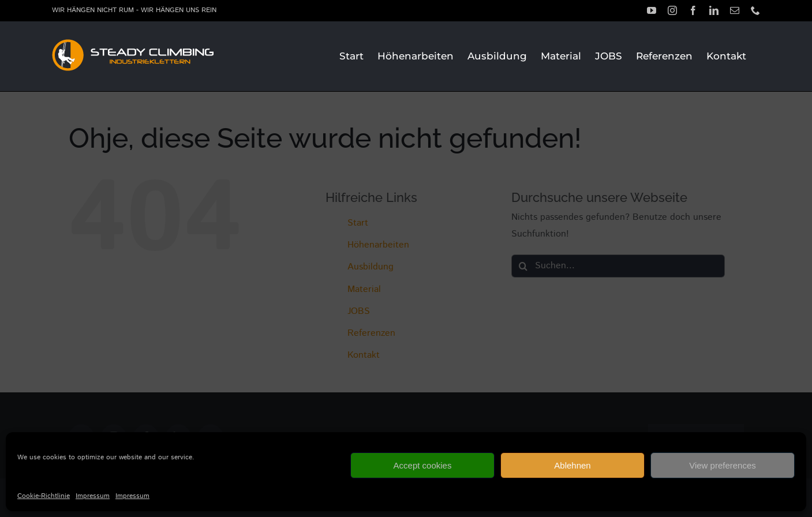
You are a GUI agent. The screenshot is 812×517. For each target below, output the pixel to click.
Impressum (93, 496)
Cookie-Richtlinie (44, 496)
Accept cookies (423, 465)
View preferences (723, 465)
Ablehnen (572, 465)
